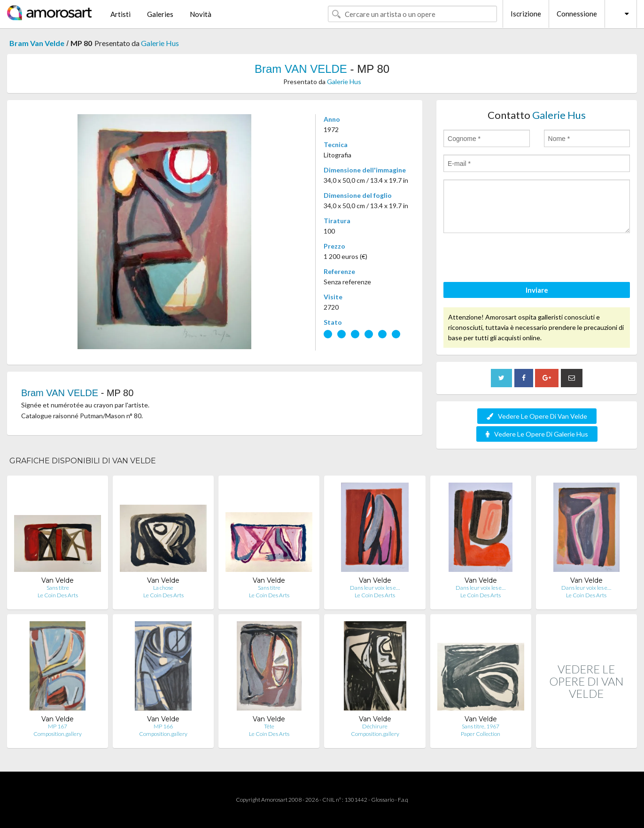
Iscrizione (526, 14)
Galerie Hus (160, 43)
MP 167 (58, 726)
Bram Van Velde (37, 43)
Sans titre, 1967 (481, 726)
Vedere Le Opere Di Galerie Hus (537, 434)
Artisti (120, 14)
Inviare (537, 290)
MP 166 (163, 726)
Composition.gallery (58, 734)
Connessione (577, 14)
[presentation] (515, 259)
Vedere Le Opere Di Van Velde (537, 416)
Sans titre (58, 588)
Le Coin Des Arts (58, 595)
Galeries (160, 14)
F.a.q (403, 800)
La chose (163, 588)
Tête (269, 726)
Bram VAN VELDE (301, 69)
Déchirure (375, 726)
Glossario (383, 800)
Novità (201, 14)
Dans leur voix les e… (375, 588)
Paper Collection (481, 734)
